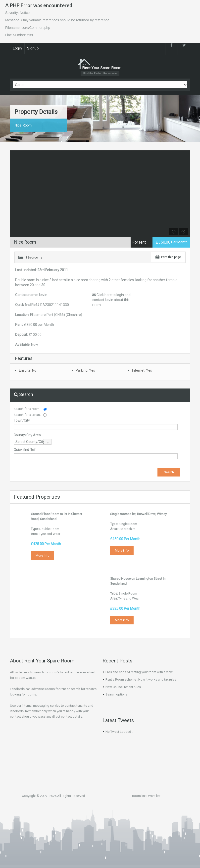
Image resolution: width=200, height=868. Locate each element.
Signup (33, 48)
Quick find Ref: (25, 450)
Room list (139, 796)
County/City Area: (28, 435)
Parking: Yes (85, 370)
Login (17, 48)
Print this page (171, 257)
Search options (116, 694)
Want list (154, 796)
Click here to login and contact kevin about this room (111, 300)
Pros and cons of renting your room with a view (139, 672)
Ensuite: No (28, 370)
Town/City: (22, 420)
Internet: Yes (142, 370)
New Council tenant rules (123, 687)
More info (43, 555)
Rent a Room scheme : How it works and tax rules (141, 679)
